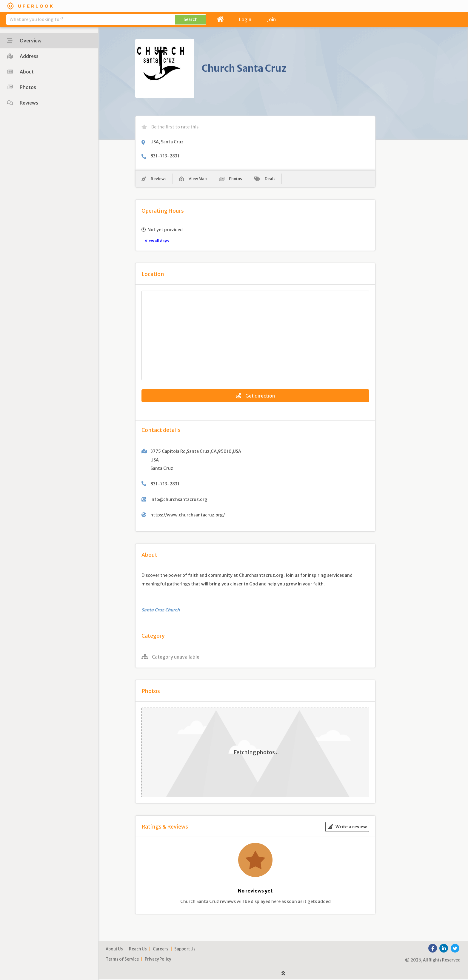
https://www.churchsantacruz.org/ (188, 516)
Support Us (185, 950)
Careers (161, 950)
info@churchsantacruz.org (179, 500)
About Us (114, 950)
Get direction (255, 397)
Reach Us (138, 950)
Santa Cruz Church (161, 611)
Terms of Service (122, 960)
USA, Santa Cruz (167, 142)
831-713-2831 (165, 156)
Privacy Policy (158, 960)
